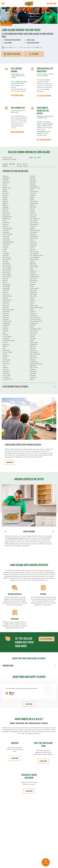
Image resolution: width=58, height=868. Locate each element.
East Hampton (7, 259)
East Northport (7, 269)
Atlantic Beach (7, 188)
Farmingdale (6, 286)
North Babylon (34, 224)
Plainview (32, 250)
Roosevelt (33, 282)
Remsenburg (33, 265)
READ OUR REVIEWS (18, 132)
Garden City (6, 302)
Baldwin (5, 192)
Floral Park (6, 290)
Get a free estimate (47, 639)
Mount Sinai (33, 215)
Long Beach (6, 377)
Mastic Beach (34, 192)
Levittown (6, 369)
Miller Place (33, 207)
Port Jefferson (34, 253)
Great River (6, 313)
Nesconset (33, 217)
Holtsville (5, 335)
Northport (33, 226)
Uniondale (33, 339)
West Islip (33, 356)
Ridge (31, 269)
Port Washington (35, 257)
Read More (29, 704)
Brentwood (6, 215)
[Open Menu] (3, 4)
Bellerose (5, 201)
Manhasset (33, 180)
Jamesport (6, 356)
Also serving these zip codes (29, 387)
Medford (32, 195)
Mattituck (33, 194)
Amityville (6, 180)
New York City (34, 223)
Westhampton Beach (36, 364)
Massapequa (33, 186)
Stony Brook (33, 333)
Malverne (32, 178)
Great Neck (6, 311)
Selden (32, 304)
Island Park (6, 344)
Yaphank (32, 379)
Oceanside (33, 234)
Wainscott (33, 346)
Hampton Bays (7, 321)
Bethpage (6, 207)
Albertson (6, 176)
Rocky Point (33, 279)
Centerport (6, 238)
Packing (43, 594)
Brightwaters (7, 219)
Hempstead (6, 325)
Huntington (6, 339)
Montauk (32, 211)
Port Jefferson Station (36, 255)
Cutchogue (6, 253)
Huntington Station (9, 340)
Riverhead (33, 273)
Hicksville (5, 329)
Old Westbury (34, 238)
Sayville (32, 298)
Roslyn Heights (34, 288)
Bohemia (5, 211)
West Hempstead (35, 354)
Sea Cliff (32, 300)
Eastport (5, 279)
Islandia (5, 346)
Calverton (6, 226)
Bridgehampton (7, 217)
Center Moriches (8, 234)
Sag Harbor (33, 290)
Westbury (33, 360)
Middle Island (34, 201)
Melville (32, 197)
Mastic (32, 190)
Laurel (4, 366)
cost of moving (44, 80)
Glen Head (6, 306)
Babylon (5, 190)
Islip (4, 348)
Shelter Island (34, 306)
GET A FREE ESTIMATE (44, 96)
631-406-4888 (51, 4)
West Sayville (34, 358)
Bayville (5, 199)
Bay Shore (6, 194)
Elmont (5, 282)
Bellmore (5, 203)
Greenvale (6, 319)
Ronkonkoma (34, 281)
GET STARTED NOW (17, 95)
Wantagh (32, 348)
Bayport (5, 195)
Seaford (32, 302)
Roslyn (32, 286)
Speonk (32, 327)
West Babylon (34, 352)
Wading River (34, 344)
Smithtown (33, 313)
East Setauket (7, 277)
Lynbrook (32, 176)
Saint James (33, 296)
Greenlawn (6, 315)
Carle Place (6, 230)
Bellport (5, 205)
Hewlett (5, 327)
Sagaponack (33, 292)
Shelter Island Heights (36, 308)
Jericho (5, 358)
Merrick (32, 199)
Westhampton (34, 362)
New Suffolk (33, 221)
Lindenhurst (6, 371)
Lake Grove (6, 364)
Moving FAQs (29, 666)
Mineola (32, 209)
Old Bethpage (34, 236)
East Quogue (7, 273)
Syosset (32, 337)
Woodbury (33, 369)
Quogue (32, 261)
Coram (5, 250)
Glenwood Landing (8, 310)
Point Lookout (34, 252)
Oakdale (32, 228)
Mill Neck (32, 205)
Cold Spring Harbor (8, 242)
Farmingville (6, 288)
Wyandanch (33, 377)
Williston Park (34, 368)
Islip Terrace (6, 350)
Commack (6, 246)
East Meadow (7, 265)
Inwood (5, 342)
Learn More (15, 758)
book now (10, 462)
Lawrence (5, 368)
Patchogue (33, 246)
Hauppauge (6, 323)
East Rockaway (7, 275)
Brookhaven (6, 223)
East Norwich (7, 271)
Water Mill (33, 350)
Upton (32, 340)
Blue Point (6, 209)
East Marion (6, 263)
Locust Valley (7, 375)
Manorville (33, 182)
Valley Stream (34, 342)
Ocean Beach (34, 232)
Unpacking (15, 619)
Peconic (32, 248)
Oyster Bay (33, 242)
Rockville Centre (34, 277)
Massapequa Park (35, 188)
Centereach (6, 236)
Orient (32, 240)
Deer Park (6, 255)
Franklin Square (7, 296)
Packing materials (15, 594)
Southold (32, 325)
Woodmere (33, 373)
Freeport (5, 298)
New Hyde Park (34, 219)
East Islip (5, 261)
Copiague (5, 248)
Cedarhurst (6, 232)
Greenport (6, 317)
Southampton (34, 323)
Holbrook (5, 331)
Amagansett (6, 178)
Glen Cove (6, 304)
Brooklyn (5, 224)
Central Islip (6, 240)
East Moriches (7, 267)
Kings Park (6, 362)
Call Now (34, 54)
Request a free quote (12, 54)
